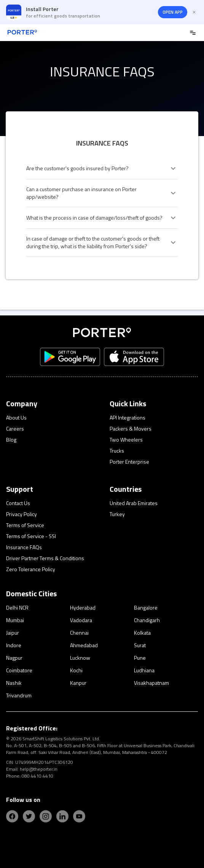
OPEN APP (173, 12)
